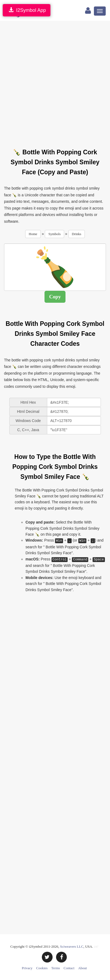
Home (33, 234)
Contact (69, 968)
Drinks (77, 234)
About (82, 968)
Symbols (54, 234)
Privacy (27, 968)
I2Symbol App (27, 10)
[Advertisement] (55, 81)
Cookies (42, 968)
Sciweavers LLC (72, 946)
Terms (56, 968)
